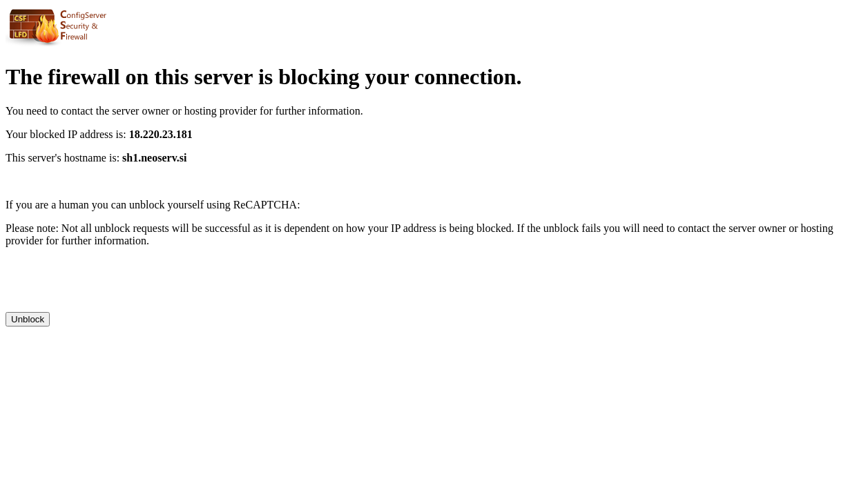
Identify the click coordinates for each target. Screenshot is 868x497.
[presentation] (110, 285)
